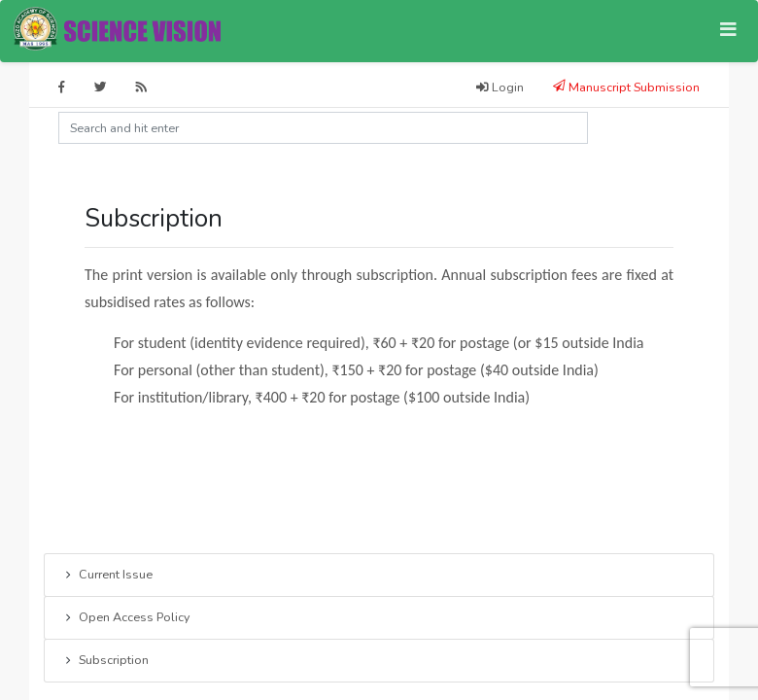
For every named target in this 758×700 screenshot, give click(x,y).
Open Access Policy (126, 618)
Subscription (105, 661)
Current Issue (107, 576)
